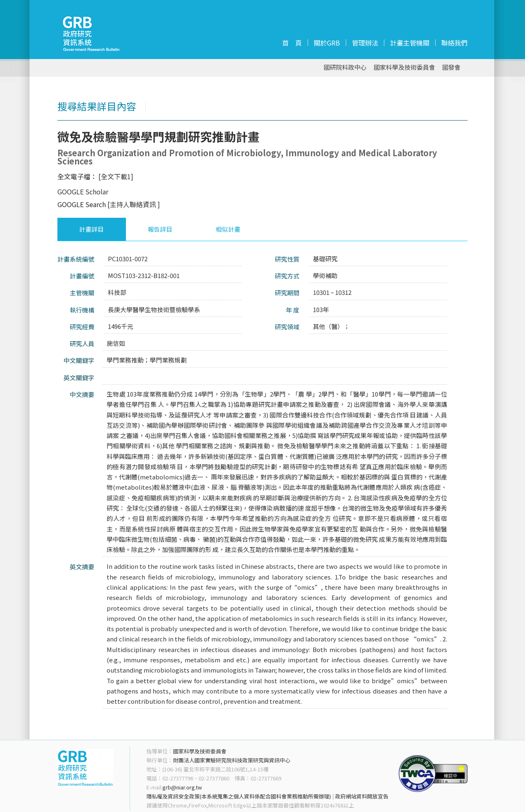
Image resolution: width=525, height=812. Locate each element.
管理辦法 (365, 43)
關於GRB (327, 43)
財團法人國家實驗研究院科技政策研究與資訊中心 (232, 760)
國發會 (451, 67)
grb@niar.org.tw (182, 787)
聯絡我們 (454, 43)
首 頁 (292, 43)
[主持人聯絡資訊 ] (134, 204)
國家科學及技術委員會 (404, 67)
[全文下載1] (116, 176)
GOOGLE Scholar (83, 192)
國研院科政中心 (345, 67)
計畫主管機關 (410, 43)
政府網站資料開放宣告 (362, 796)
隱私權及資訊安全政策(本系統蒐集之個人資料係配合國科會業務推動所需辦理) (239, 796)
